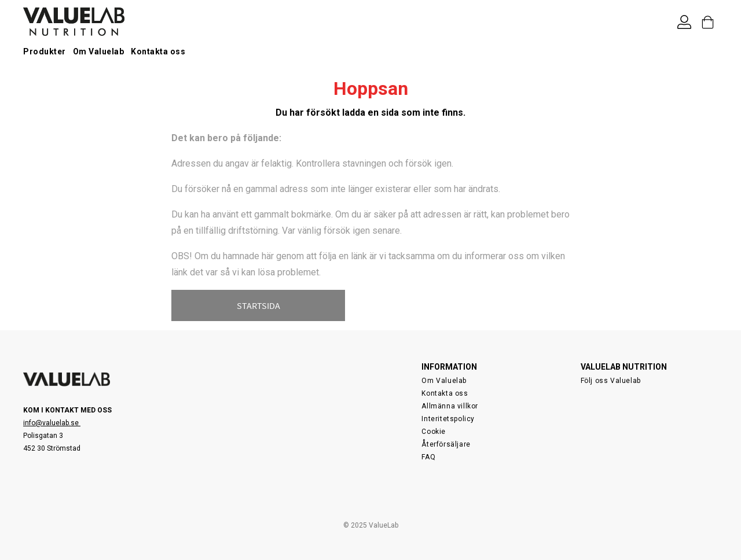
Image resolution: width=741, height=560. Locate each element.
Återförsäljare (446, 444)
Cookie (434, 432)
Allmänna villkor (450, 406)
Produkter (45, 51)
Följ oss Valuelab (611, 381)
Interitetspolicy (448, 419)
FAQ (428, 457)
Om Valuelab (99, 51)
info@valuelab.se (52, 423)
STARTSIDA (258, 305)
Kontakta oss (158, 51)
